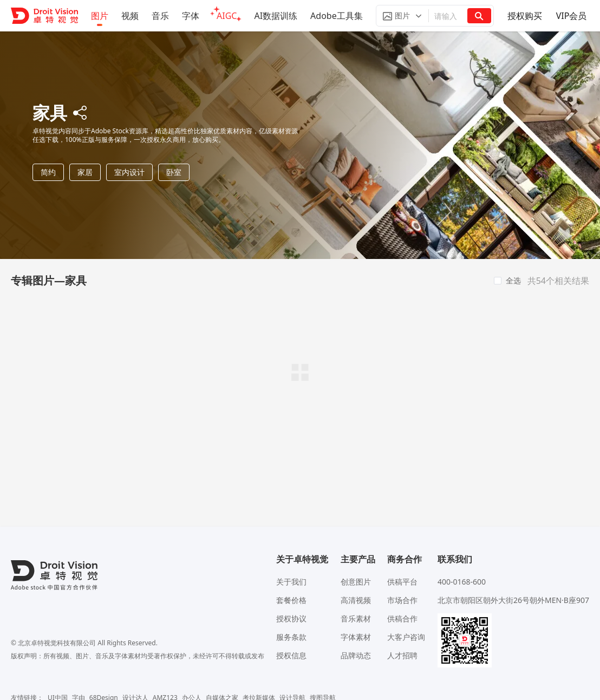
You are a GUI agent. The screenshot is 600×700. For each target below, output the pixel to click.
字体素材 (356, 637)
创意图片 (356, 582)
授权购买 (525, 16)
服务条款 (291, 637)
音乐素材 (356, 618)
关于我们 (291, 582)
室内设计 (129, 172)
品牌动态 (356, 655)
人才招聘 (402, 655)
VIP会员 (572, 16)
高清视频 (356, 600)
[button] (402, 16)
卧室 (174, 172)
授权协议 (291, 618)
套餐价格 (291, 600)
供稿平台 (402, 582)
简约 (48, 172)
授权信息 (291, 655)
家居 (85, 172)
